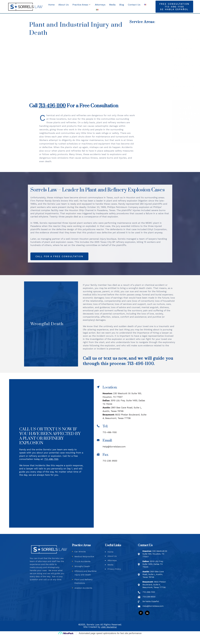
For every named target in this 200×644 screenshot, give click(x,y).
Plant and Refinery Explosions (164, 78)
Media (112, 5)
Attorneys (100, 5)
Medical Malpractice (158, 39)
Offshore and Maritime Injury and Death (166, 67)
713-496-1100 (186, 125)
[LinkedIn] (147, 621)
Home (51, 5)
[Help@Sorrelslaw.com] (174, 131)
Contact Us (134, 5)
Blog (122, 5)
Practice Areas (81, 5)
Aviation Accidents (156, 87)
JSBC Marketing (109, 635)
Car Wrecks (152, 31)
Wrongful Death (155, 57)
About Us (64, 5)
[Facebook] (141, 621)
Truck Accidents (155, 48)
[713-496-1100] (174, 125)
